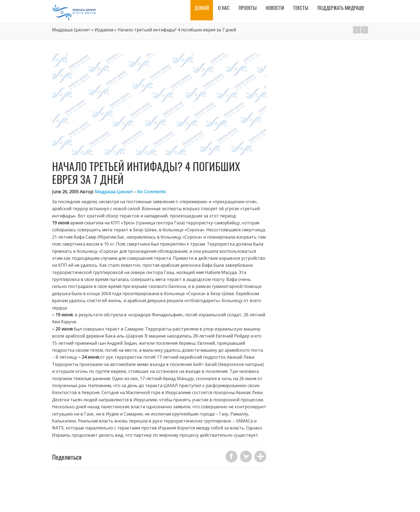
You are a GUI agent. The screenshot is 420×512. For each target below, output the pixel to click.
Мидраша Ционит (71, 30)
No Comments (151, 192)
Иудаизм (104, 30)
